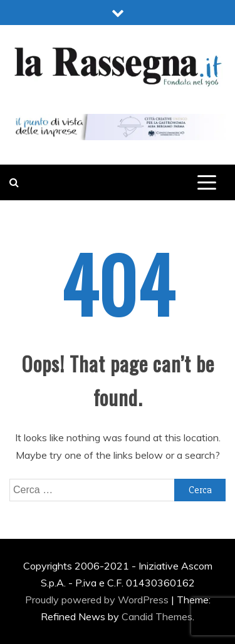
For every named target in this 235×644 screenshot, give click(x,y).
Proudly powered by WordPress (98, 600)
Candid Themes (157, 616)
